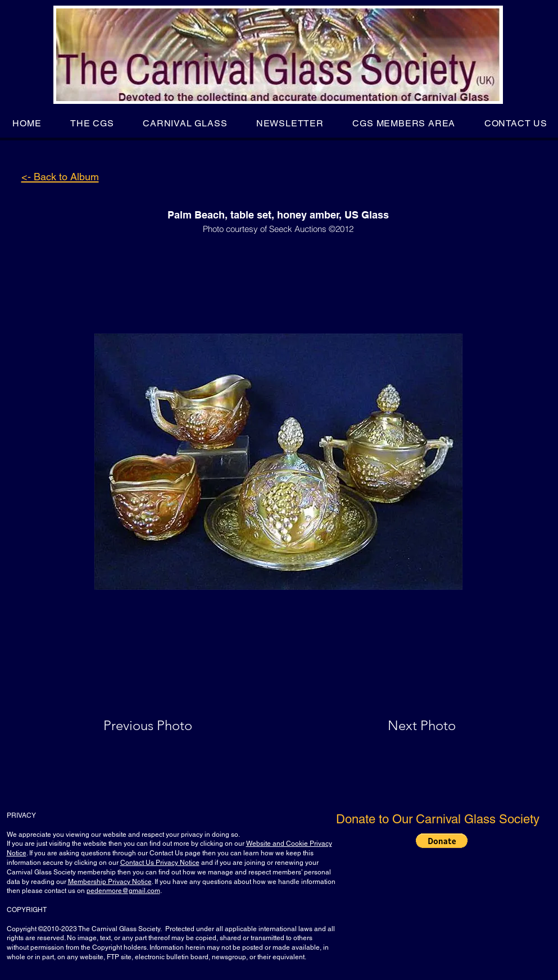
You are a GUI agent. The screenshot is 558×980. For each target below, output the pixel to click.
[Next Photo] (400, 726)
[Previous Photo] (164, 726)
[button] (92, 123)
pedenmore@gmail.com (123, 891)
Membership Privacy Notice (110, 882)
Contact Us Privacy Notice (160, 863)
